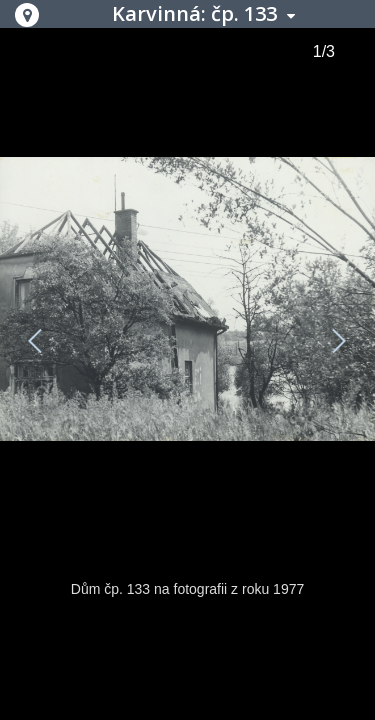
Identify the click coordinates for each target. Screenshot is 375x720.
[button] (27, 15)
